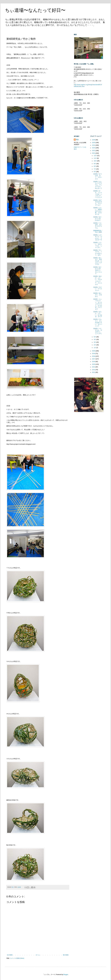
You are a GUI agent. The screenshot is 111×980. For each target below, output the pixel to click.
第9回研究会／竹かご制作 (98, 231)
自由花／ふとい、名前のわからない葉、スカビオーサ (98, 211)
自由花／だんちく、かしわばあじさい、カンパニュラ (98, 323)
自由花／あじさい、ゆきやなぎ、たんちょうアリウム (98, 261)
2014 (94, 367)
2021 (94, 153)
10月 (95, 161)
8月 (95, 166)
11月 (95, 158)
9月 (95, 164)
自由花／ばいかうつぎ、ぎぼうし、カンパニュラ (98, 270)
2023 (94, 148)
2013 (94, 370)
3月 (95, 342)
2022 (94, 151)
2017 (94, 359)
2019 (94, 354)
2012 (94, 372)
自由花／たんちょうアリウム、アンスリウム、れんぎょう (98, 185)
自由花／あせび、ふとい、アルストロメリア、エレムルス (98, 280)
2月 (95, 345)
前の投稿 (66, 955)
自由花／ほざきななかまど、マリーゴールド (98, 203)
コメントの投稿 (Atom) (17, 958)
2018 (94, 356)
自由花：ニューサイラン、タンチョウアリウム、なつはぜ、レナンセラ (98, 304)
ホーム (38, 955)
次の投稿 (10, 955)
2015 (94, 364)
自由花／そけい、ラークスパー (98, 289)
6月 (95, 172)
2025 (94, 143)
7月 (95, 169)
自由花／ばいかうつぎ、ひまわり (98, 219)
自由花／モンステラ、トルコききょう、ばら (98, 253)
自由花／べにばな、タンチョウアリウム (98, 225)
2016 (94, 362)
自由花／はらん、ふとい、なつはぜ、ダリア (98, 314)
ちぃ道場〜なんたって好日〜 (35, 10)
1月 (95, 348)
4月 (95, 339)
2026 (94, 140)
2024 (94, 145)
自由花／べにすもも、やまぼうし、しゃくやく (98, 331)
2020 (94, 351)
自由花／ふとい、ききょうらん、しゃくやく (98, 245)
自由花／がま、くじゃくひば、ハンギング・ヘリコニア (98, 194)
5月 (95, 337)
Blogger (66, 975)
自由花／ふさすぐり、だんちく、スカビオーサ (98, 237)
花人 (78, 140)
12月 (95, 156)
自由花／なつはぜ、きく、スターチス (98, 176)
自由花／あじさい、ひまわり (98, 295)
